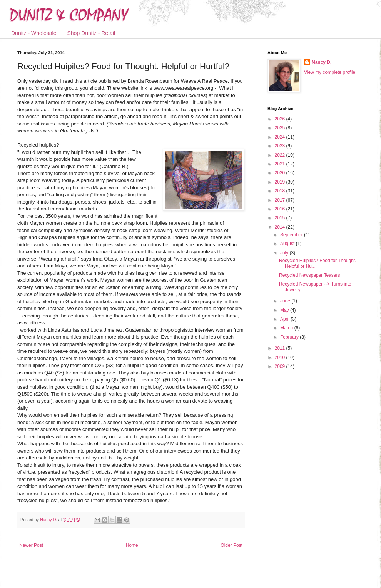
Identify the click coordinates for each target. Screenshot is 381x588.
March (287, 328)
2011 (281, 348)
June (286, 301)
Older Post (231, 545)
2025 (281, 128)
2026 (281, 119)
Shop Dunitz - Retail (91, 33)
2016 (281, 209)
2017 (281, 200)
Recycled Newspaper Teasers (310, 275)
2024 (281, 137)
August (288, 244)
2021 (281, 164)
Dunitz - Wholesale (34, 33)
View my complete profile (330, 72)
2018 (281, 191)
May (285, 310)
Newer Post (31, 545)
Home (132, 545)
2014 (281, 227)
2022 (281, 155)
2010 (281, 357)
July (285, 253)
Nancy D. (322, 62)
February (290, 337)
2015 (281, 218)
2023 (281, 146)
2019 (281, 182)
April (285, 319)
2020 (281, 173)
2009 (281, 366)
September (292, 235)
